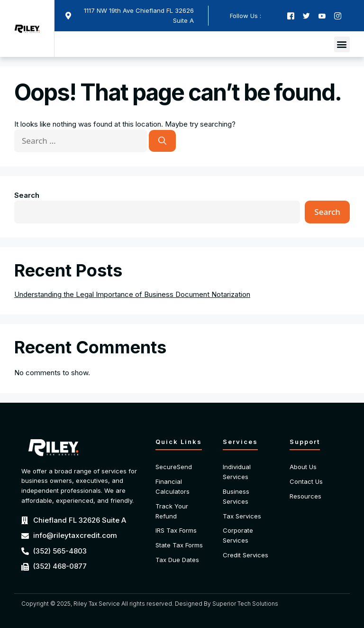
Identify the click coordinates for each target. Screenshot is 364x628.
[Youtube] (322, 16)
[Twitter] (306, 16)
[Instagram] (338, 16)
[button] (342, 44)
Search (27, 195)
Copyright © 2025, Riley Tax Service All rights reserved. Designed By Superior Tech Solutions (150, 604)
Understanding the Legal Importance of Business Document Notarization (132, 294)
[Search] (162, 141)
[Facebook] (291, 16)
